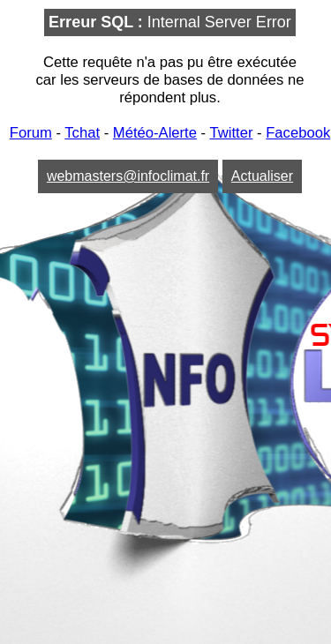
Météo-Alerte (155, 133)
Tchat (82, 133)
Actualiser (262, 176)
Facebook (298, 133)
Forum (31, 133)
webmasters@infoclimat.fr (128, 176)
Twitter (231, 133)
